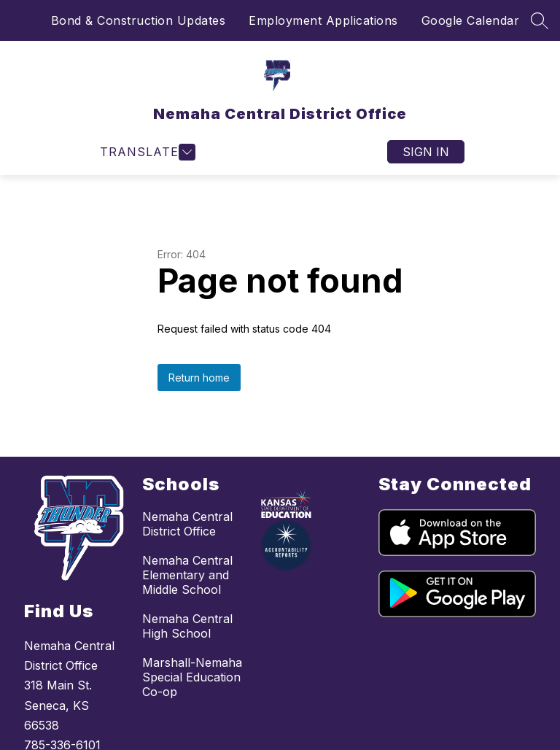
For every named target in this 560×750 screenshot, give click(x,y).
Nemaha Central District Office (187, 524)
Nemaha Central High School (187, 626)
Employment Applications (323, 20)
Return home (199, 378)
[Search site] (540, 20)
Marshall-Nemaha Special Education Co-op (192, 677)
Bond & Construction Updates (139, 20)
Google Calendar (471, 20)
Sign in (426, 152)
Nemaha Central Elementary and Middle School (187, 575)
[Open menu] (146, 152)
